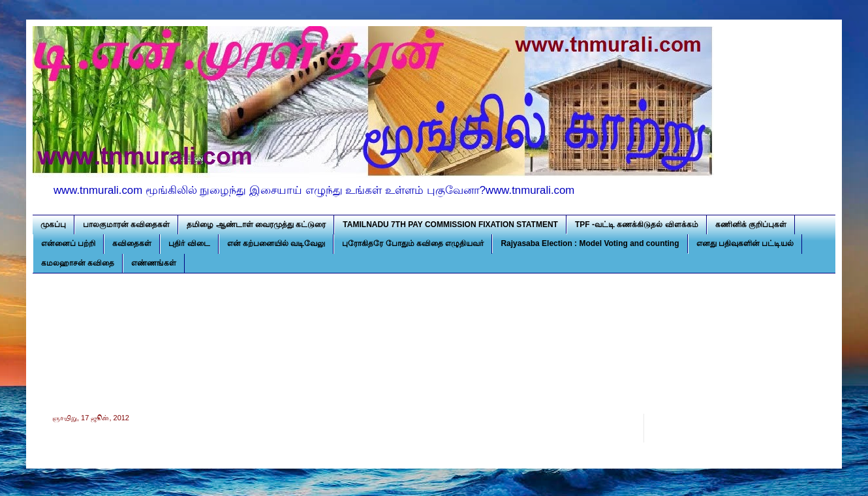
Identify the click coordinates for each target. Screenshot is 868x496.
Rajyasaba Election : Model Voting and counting (590, 243)
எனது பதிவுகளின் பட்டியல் (745, 243)
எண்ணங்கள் (154, 263)
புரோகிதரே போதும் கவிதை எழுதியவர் (413, 243)
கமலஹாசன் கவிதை (78, 263)
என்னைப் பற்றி (68, 243)
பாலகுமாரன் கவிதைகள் (126, 225)
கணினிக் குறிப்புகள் (751, 225)
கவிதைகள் (132, 243)
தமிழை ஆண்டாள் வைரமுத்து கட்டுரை (256, 225)
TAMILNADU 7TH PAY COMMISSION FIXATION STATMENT (450, 225)
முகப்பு (53, 225)
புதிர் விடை (189, 243)
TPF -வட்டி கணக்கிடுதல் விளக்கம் (637, 225)
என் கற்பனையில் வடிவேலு (276, 243)
